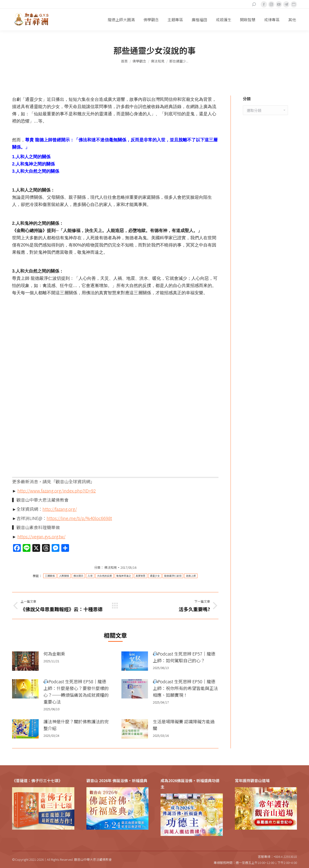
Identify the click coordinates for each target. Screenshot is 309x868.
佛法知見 (111, 567)
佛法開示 (78, 576)
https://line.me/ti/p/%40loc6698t (79, 518)
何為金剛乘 (54, 654)
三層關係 (50, 576)
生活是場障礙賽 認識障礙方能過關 (184, 725)
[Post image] (25, 661)
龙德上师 (191, 576)
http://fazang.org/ (60, 509)
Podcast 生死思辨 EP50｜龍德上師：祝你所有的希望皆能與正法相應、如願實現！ (185, 688)
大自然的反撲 (105, 576)
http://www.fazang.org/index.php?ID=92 (57, 491)
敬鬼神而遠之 (124, 576)
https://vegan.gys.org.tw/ (41, 536)
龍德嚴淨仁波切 (173, 576)
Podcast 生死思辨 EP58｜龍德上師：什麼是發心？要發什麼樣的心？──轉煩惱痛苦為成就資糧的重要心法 (76, 691)
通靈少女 (155, 576)
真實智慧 (141, 576)
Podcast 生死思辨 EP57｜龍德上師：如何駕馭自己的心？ (184, 657)
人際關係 (64, 576)
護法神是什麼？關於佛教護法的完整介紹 (76, 725)
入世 (90, 576)
